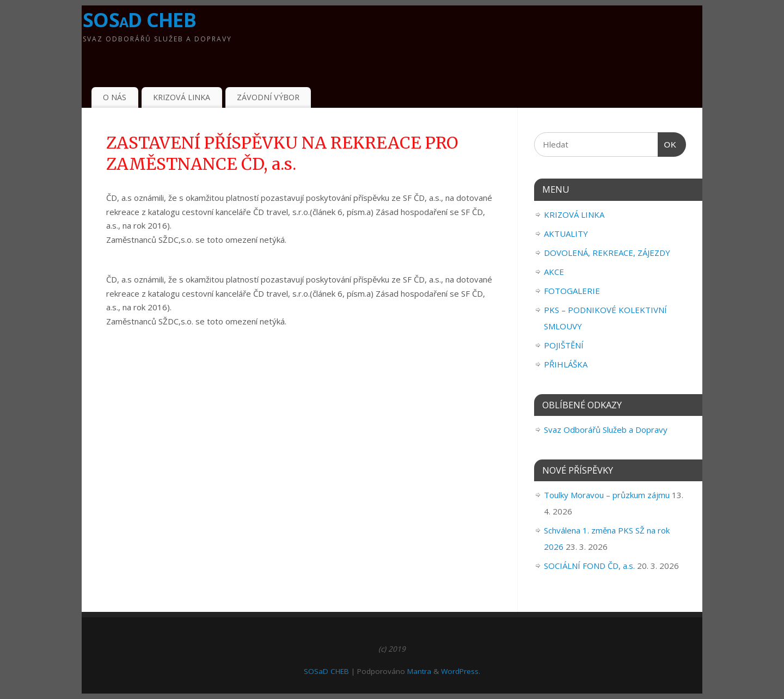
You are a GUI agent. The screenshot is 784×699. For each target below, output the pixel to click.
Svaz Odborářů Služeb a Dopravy (606, 430)
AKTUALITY (566, 234)
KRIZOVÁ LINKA (182, 97)
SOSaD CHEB (139, 20)
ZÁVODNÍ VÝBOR (268, 97)
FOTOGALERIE (572, 291)
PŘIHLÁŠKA (566, 364)
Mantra (419, 671)
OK (667, 145)
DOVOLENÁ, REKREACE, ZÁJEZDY (607, 253)
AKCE (554, 272)
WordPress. (461, 671)
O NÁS (115, 97)
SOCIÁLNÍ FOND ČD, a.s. (589, 566)
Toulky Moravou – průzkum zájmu (607, 495)
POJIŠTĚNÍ (564, 345)
